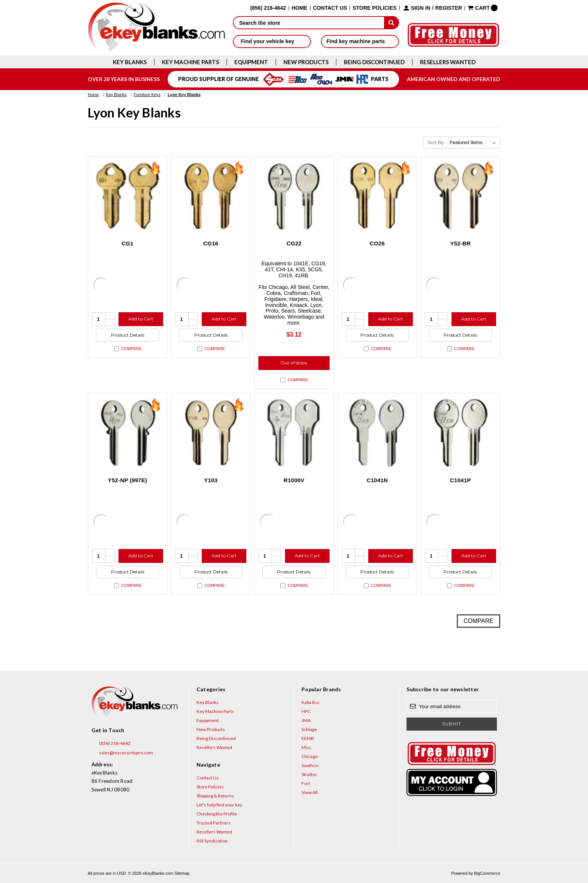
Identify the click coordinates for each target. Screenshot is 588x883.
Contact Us (330, 8)
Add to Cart (141, 319)
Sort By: (436, 142)
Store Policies (374, 8)
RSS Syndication (212, 841)
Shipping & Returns (215, 796)
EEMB (308, 738)
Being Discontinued (374, 62)
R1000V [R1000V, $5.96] (294, 480)
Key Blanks (130, 62)
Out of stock (294, 363)
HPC (306, 711)
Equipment (251, 62)
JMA (306, 720)
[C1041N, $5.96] (377, 433)
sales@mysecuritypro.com (122, 753)
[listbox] (474, 143)
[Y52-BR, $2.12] (460, 196)
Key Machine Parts (190, 62)
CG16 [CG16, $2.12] (211, 243)
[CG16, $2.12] (211, 196)
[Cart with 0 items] (483, 8)
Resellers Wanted (448, 62)
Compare (128, 349)
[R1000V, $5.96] (294, 433)
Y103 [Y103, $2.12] (211, 480)
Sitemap (182, 873)
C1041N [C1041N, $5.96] (377, 480)
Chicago (310, 756)
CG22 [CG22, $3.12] (294, 243)
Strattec (309, 774)
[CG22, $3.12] (294, 196)
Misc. (307, 747)
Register (449, 8)
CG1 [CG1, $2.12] (127, 243)
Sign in (421, 8)
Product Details (128, 335)
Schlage (309, 729)
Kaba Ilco (310, 702)
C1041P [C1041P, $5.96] (460, 480)
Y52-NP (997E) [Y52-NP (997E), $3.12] (128, 480)
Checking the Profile (217, 814)
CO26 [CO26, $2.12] (377, 243)
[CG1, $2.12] (127, 196)
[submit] (391, 23)
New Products (306, 62)
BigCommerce (487, 873)
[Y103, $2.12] (211, 433)
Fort (306, 783)
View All (310, 792)
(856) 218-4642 (111, 743)
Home (300, 8)
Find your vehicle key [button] (272, 41)
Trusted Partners (214, 823)
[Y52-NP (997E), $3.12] (127, 433)
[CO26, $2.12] (377, 196)
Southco (310, 765)
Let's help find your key (219, 805)
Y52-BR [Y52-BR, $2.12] (460, 243)
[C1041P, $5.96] (460, 433)
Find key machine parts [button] (360, 41)
